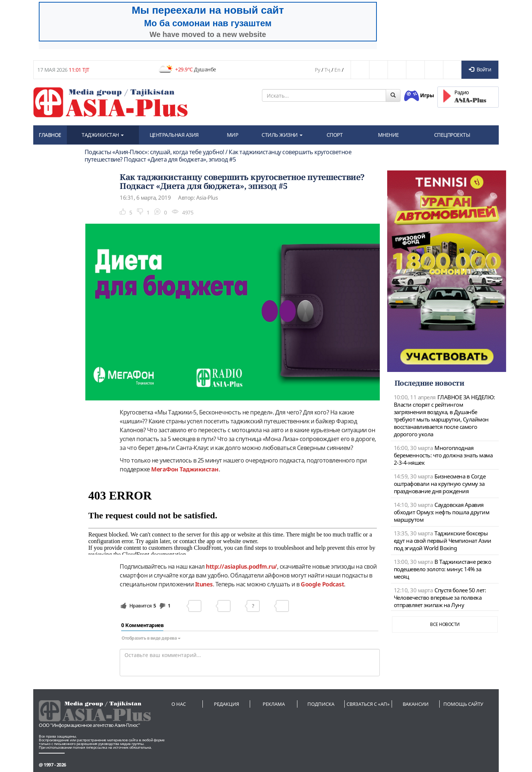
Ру (317, 70)
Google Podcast (322, 584)
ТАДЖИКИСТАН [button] (103, 135)
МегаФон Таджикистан (185, 469)
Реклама (274, 704)
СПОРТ (335, 135)
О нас (179, 704)
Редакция (226, 704)
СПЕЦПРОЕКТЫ (452, 135)
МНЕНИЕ (388, 135)
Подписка (321, 704)
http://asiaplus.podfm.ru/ (241, 566)
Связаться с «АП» (368, 704)
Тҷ (327, 70)
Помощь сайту (463, 704)
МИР (233, 135)
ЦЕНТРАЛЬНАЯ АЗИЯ (174, 135)
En (337, 70)
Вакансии (416, 704)
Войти (480, 69)
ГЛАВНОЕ (50, 135)
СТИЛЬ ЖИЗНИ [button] (282, 135)
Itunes (204, 584)
